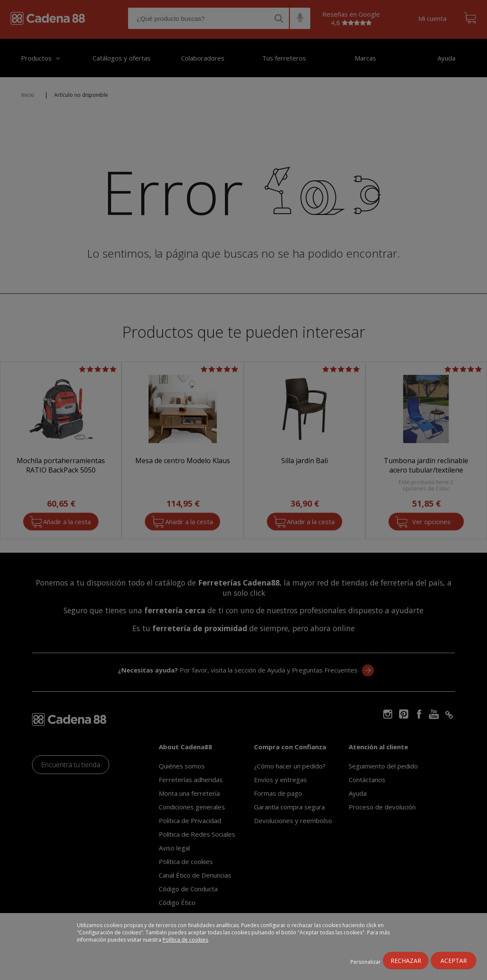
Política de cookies (185, 940)
